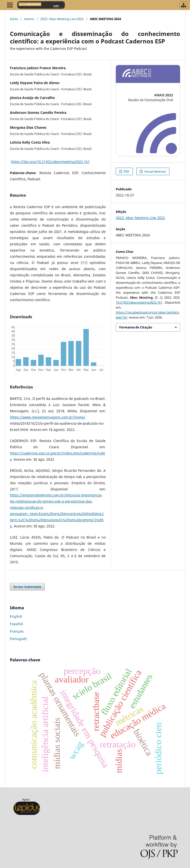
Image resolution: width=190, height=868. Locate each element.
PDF (126, 171)
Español (16, 624)
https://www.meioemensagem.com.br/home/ (48, 417)
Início (14, 19)
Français (17, 631)
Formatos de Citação (136, 327)
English (16, 616)
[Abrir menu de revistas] (184, 5)
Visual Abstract (155, 171)
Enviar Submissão (27, 587)
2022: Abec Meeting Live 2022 (62, 19)
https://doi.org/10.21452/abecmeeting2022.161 (50, 162)
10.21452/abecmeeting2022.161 (139, 302)
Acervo (29, 19)
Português (18, 639)
